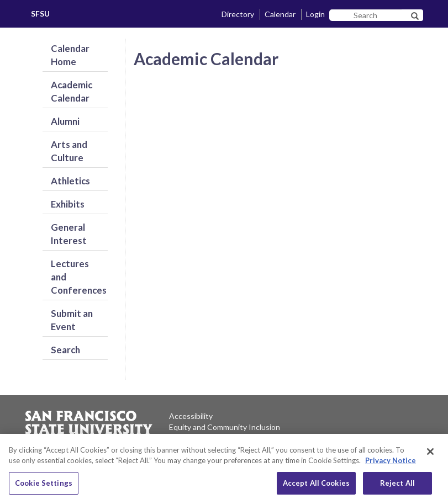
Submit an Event (72, 320)
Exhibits (68, 204)
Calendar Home (70, 55)
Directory (238, 14)
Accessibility (191, 416)
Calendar (280, 14)
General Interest (69, 234)
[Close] (430, 461)
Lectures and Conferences (79, 277)
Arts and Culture (69, 151)
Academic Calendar (72, 91)
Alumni (65, 121)
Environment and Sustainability (222, 438)
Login (315, 14)
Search (65, 350)
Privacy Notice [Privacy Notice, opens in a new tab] (391, 470)
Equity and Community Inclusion (225, 427)
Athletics (70, 181)
